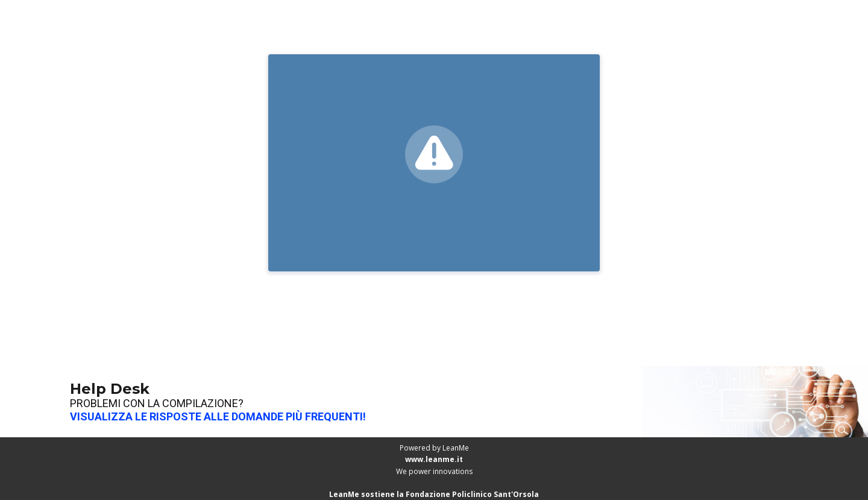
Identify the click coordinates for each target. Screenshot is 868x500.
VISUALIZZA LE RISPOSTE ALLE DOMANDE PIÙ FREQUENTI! (218, 416)
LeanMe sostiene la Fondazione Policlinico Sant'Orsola (434, 494)
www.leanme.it (434, 459)
